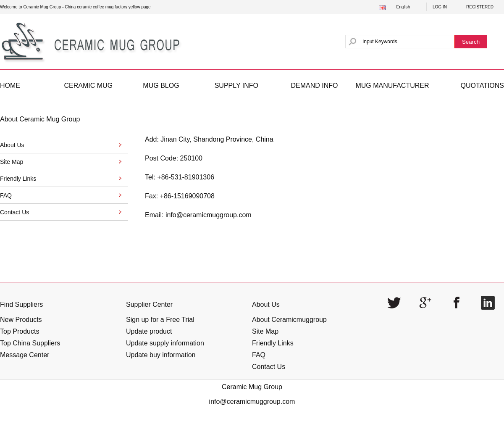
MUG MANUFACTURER (392, 86)
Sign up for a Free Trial (160, 320)
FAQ (259, 355)
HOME (10, 86)
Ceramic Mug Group (252, 387)
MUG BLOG (161, 86)
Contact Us (269, 367)
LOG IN (440, 7)
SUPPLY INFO (236, 86)
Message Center (25, 355)
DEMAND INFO (314, 86)
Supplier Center (149, 304)
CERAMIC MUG (89, 86)
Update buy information (161, 355)
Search (471, 42)
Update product (149, 331)
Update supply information (165, 343)
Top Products (20, 331)
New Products (21, 320)
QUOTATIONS (482, 86)
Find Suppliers (21, 304)
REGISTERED (480, 7)
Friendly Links (273, 343)
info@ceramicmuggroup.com (209, 215)
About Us (266, 304)
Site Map (265, 331)
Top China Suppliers (30, 343)
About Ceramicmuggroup (289, 320)
